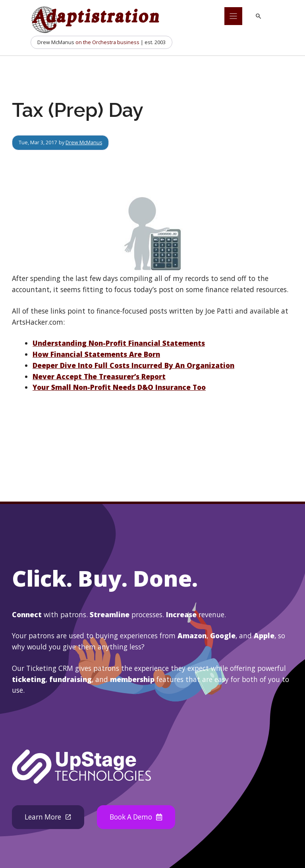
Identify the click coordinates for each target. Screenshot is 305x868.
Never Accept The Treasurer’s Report (99, 376)
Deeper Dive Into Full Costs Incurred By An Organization (133, 365)
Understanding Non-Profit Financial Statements (119, 343)
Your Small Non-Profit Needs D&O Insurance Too (119, 387)
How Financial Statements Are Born (96, 354)
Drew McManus (84, 142)
